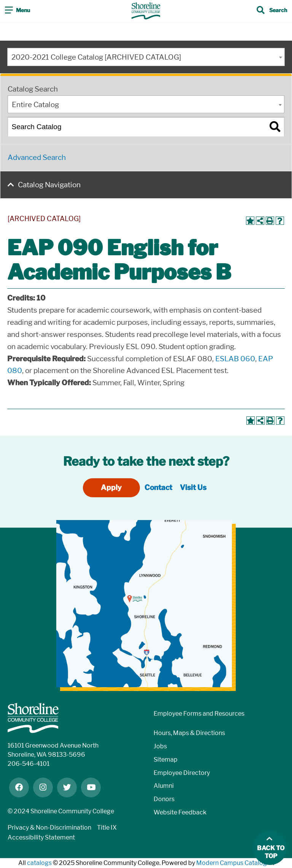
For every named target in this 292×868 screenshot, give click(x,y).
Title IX (107, 828)
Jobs (160, 746)
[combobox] (146, 57)
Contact (158, 488)
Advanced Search (37, 157)
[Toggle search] (272, 11)
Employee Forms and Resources (199, 714)
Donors (164, 799)
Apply (111, 488)
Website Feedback (180, 812)
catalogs (39, 863)
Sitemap (166, 760)
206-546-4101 (29, 764)
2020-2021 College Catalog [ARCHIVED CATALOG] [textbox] (96, 57)
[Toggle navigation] (17, 11)
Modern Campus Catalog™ (235, 863)
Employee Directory (182, 773)
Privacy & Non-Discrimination (49, 828)
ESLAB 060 (235, 359)
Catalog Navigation (49, 185)
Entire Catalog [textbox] (35, 105)
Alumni (164, 786)
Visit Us (193, 488)
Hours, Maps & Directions (189, 733)
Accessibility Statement (41, 837)
